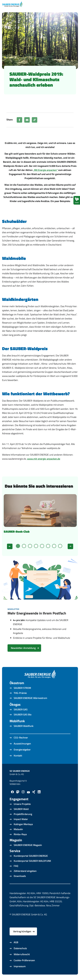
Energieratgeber (22, 750)
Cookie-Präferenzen (24, 960)
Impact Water (21, 819)
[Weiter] (70, 546)
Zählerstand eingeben (25, 871)
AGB (16, 942)
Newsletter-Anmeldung (23, 648)
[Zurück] (10, 546)
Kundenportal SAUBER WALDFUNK (32, 861)
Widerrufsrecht (22, 954)
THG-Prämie (20, 693)
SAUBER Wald (21, 809)
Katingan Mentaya (23, 824)
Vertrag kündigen (22, 931)
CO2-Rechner (21, 738)
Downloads (20, 876)
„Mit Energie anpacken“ (45, 170)
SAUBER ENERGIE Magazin (28, 845)
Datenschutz (20, 948)
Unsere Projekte (22, 804)
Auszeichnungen (22, 744)
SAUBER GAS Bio (23, 715)
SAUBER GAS (21, 709)
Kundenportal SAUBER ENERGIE (31, 856)
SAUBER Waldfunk (24, 726)
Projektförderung (23, 814)
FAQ (16, 866)
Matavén (18, 829)
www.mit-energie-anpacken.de (44, 459)
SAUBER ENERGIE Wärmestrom (30, 698)
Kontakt (18, 756)
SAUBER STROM (22, 688)
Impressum (20, 966)
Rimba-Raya (20, 834)
